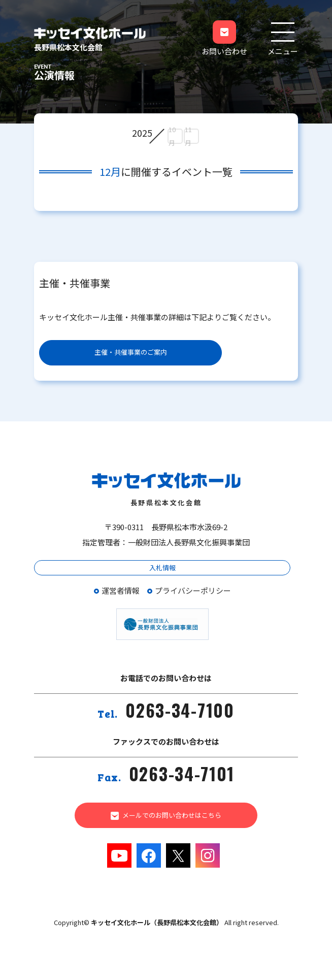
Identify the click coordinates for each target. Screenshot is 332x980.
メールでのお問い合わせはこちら (166, 815)
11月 (188, 136)
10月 (172, 136)
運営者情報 (121, 590)
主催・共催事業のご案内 (131, 352)
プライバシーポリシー (193, 590)
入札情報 (162, 568)
